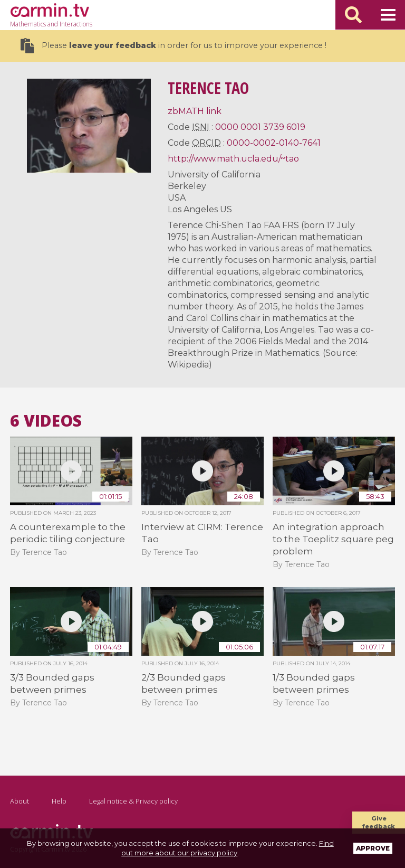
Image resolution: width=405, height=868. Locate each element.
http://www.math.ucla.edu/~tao (233, 159)
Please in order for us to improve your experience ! (173, 46)
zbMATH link (195, 111)
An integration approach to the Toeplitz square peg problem (333, 539)
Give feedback (379, 822)
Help (59, 801)
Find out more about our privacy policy (228, 848)
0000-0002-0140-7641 (274, 143)
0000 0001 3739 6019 (260, 127)
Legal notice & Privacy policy (133, 801)
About (20, 801)
